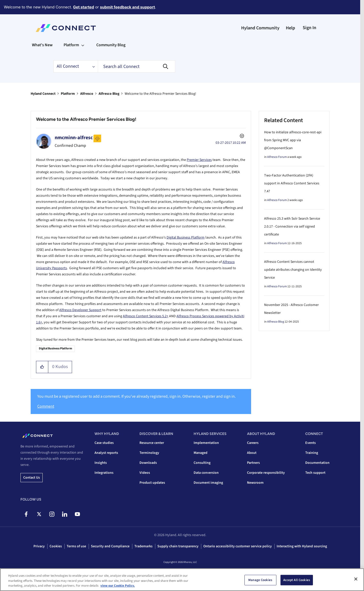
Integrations (104, 473)
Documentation (317, 463)
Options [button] (241, 137)
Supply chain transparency (178, 546)
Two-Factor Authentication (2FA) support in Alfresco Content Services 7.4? (292, 183)
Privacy (39, 546)
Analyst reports (106, 453)
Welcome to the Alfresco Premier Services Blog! (86, 119)
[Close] (356, 579)
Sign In (309, 28)
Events (310, 443)
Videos (145, 473)
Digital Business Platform (186, 238)
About (252, 453)
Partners (253, 463)
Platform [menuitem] (71, 45)
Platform (68, 94)
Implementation (206, 443)
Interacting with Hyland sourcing (302, 546)
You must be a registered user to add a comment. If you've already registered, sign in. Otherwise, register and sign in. (137, 396)
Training (312, 453)
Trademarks (143, 546)
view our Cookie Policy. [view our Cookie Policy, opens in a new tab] (118, 586)
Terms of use (76, 546)
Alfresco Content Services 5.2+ (146, 316)
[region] (182, 580)
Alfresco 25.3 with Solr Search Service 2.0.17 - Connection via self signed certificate (292, 227)
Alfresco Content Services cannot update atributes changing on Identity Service (293, 270)
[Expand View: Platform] (83, 45)
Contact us (32, 478)
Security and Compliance (110, 546)
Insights (101, 463)
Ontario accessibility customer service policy (238, 546)
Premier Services (199, 160)
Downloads (148, 463)
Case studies (104, 443)
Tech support (315, 473)
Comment (46, 406)
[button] (42, 367)
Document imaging (208, 483)
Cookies (56, 546)
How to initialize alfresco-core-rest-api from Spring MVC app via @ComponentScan (293, 140)
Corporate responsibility (266, 473)
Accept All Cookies (297, 580)
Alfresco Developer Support (80, 310)
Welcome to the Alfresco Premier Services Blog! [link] (160, 94)
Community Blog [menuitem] (111, 45)
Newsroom (255, 483)
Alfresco (87, 94)
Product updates (152, 483)
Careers (253, 443)
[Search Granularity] (76, 66)
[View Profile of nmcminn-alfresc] (74, 138)
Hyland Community (260, 28)
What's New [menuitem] (42, 45)
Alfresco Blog (109, 94)
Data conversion (206, 473)
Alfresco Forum (277, 157)
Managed (201, 453)
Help (290, 28)
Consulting (202, 463)
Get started (84, 7)
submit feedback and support (127, 7)
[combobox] (137, 66)
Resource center (152, 443)
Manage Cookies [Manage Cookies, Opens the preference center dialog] (260, 580)
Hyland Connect (43, 94)
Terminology (149, 453)
